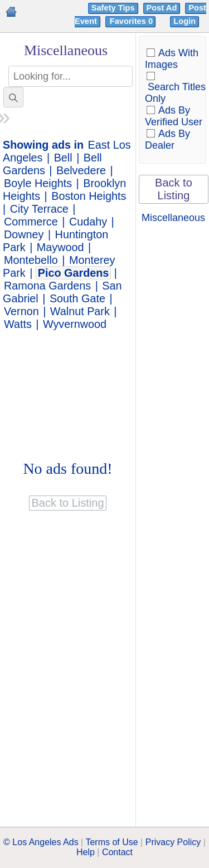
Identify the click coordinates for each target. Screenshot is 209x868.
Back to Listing (174, 189)
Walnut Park (80, 311)
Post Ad (162, 8)
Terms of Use (111, 842)
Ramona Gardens (47, 286)
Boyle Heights (38, 183)
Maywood (60, 247)
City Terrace (39, 209)
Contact (117, 852)
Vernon (21, 311)
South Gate (77, 298)
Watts (18, 324)
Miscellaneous (173, 218)
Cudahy (88, 222)
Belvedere (81, 170)
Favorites (132, 21)
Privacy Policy (173, 842)
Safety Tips (113, 8)
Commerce (31, 222)
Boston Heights (89, 196)
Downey (24, 234)
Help (86, 852)
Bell (63, 158)
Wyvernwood (75, 324)
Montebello (31, 260)
